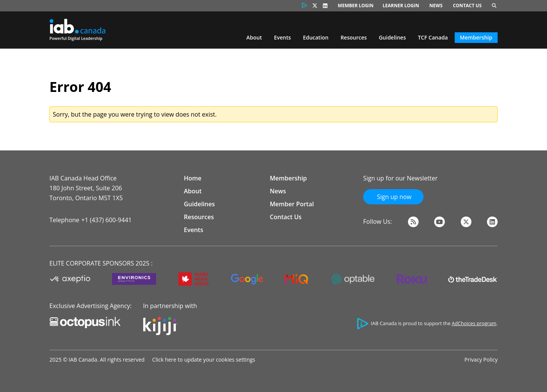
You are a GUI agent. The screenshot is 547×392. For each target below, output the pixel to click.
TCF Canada (433, 37)
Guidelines (392, 37)
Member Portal (292, 204)
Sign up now (393, 197)
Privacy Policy (481, 360)
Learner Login (401, 6)
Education (315, 37)
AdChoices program (474, 323)
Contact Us (467, 6)
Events (282, 37)
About (254, 37)
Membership (476, 37)
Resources (353, 37)
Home (193, 178)
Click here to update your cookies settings (204, 360)
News (436, 6)
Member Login (356, 6)
